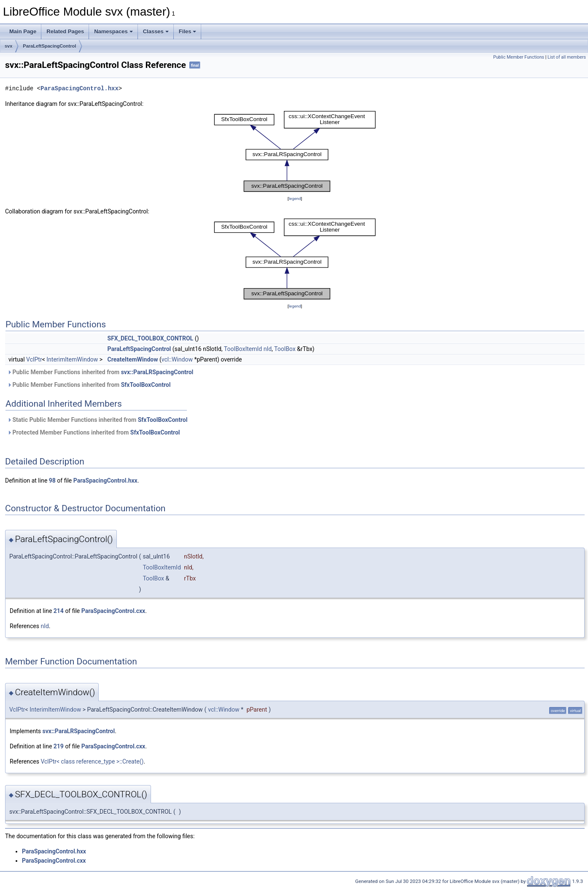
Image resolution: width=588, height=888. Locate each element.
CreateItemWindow (133, 359)
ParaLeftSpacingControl (49, 46)
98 (52, 480)
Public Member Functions (519, 57)
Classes (156, 31)
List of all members (567, 57)
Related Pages (65, 31)
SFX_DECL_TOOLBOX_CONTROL (151, 338)
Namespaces (113, 31)
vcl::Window (177, 359)
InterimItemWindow (72, 359)
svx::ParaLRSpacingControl (157, 372)
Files (188, 31)
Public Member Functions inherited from (100, 372)
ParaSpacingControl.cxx (113, 611)
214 (59, 611)
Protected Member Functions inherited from (94, 432)
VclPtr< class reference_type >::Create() (92, 761)
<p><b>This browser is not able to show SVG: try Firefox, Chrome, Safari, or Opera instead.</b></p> (295, 151)
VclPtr (34, 359)
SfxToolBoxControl (146, 385)
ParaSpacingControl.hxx (80, 88)
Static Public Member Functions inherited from (97, 420)
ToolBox (285, 349)
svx (8, 46)
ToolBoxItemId (243, 349)
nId (268, 349)
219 (59, 746)
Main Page (23, 31)
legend (295, 198)
